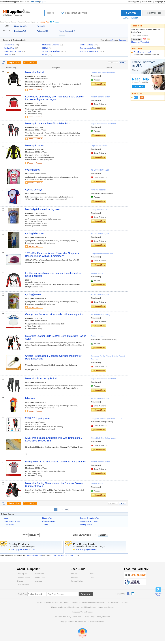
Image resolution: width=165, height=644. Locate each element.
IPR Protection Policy (63, 617)
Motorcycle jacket (35, 146)
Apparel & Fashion (24, 22)
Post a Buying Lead (35, 555)
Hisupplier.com (19, 12)
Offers (113, 40)
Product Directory (11, 22)
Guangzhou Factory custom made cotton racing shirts (54, 314)
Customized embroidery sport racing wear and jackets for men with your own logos (54, 98)
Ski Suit (45, 48)
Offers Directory (92, 602)
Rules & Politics (23, 585)
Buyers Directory (121, 602)
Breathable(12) (20, 31)
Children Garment (49, 521)
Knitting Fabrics (86, 525)
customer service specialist (63, 555)
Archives (39, 581)
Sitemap (20, 581)
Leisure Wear (9, 525)
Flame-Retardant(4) (67, 31)
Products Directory (78, 602)
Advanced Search (131, 18)
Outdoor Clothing (87, 45)
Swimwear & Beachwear (52, 51)
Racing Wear (9, 48)
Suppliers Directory (107, 602)
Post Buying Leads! (142, 52)
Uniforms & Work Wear (89, 521)
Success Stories (77, 581)
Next (66, 509)
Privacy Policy (89, 617)
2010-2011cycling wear (38, 418)
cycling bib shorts (35, 234)
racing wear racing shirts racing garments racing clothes (56, 462)
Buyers (92, 577)
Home (2, 22)
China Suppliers (52, 602)
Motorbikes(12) (20, 26)
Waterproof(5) (42, 31)
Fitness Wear (9, 45)
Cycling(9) (41, 26)
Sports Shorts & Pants (13, 51)
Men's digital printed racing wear (43, 209)
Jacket (7, 518)
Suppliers (122, 40)
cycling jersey (33, 170)
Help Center (40, 574)
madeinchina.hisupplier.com (69, 607)
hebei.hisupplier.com (89, 607)
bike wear (30, 398)
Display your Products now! (23, 549)
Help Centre (147, 2)
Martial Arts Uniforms (51, 45)
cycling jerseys (33, 294)
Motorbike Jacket (35, 72)
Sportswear (35, 22)
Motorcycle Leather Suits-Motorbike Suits (48, 124)
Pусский (89, 612)
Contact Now (100, 84)
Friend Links (40, 577)
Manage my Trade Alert (140, 42)
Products (50, 13)
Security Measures (103, 617)
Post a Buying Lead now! (86, 549)
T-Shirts (45, 525)
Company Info (22, 574)
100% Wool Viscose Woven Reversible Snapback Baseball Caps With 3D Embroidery (52, 255)
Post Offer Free (154, 13)
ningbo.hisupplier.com (106, 607)
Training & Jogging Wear (90, 51)
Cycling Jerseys (34, 190)
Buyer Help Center (158, 595)
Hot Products (64, 602)
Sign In (43, 2)
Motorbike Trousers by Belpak (41, 379)
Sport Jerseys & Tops (88, 48)
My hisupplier (134, 2)
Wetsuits (8, 54)
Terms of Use (77, 617)
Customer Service (24, 577)
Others (45, 54)
